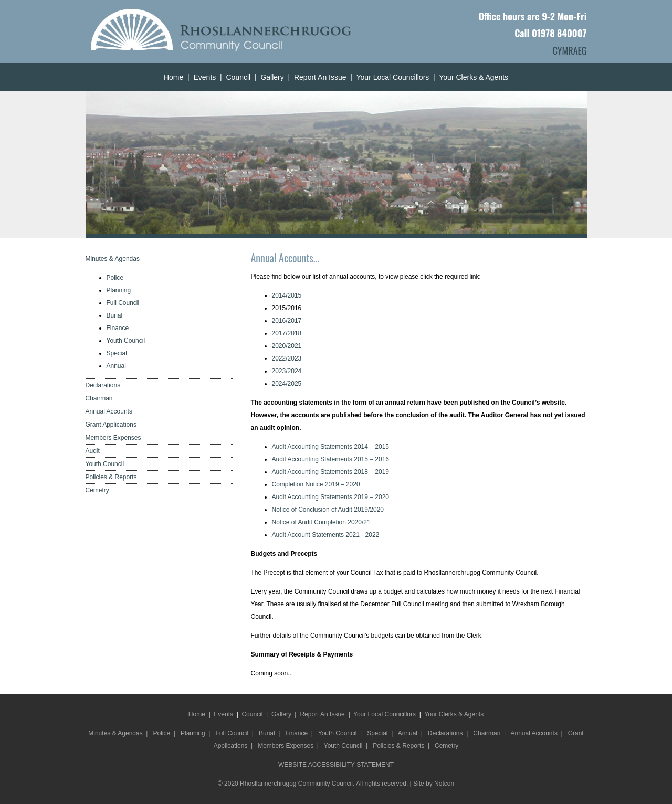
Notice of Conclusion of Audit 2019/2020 (328, 510)
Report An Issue (320, 77)
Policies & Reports (111, 477)
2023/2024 (287, 371)
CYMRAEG (570, 50)
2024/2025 (287, 384)
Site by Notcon (434, 784)
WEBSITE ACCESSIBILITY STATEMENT (336, 765)
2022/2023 (287, 358)
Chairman (99, 398)
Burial (115, 315)
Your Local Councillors (393, 77)
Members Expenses (113, 438)
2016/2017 (287, 321)
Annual (116, 366)
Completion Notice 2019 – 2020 (316, 484)
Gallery (272, 77)
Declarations (103, 385)
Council (238, 77)
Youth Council (126, 341)
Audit (93, 451)
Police (115, 278)
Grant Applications (111, 425)
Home (174, 77)
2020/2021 (287, 346)
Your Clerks (458, 77)
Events (204, 77)
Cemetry (97, 490)
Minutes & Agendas (113, 259)
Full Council (123, 303)
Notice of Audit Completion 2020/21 (321, 522)
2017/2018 (287, 333)
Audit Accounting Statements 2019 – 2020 (331, 497)
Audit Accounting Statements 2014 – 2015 (331, 447)
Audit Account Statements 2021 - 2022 (326, 535)
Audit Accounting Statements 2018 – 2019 (331, 472)
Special (117, 353)
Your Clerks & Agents (454, 714)
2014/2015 (287, 295)
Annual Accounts (109, 411)
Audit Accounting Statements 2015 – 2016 (331, 459)
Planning (119, 290)
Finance (118, 328)
